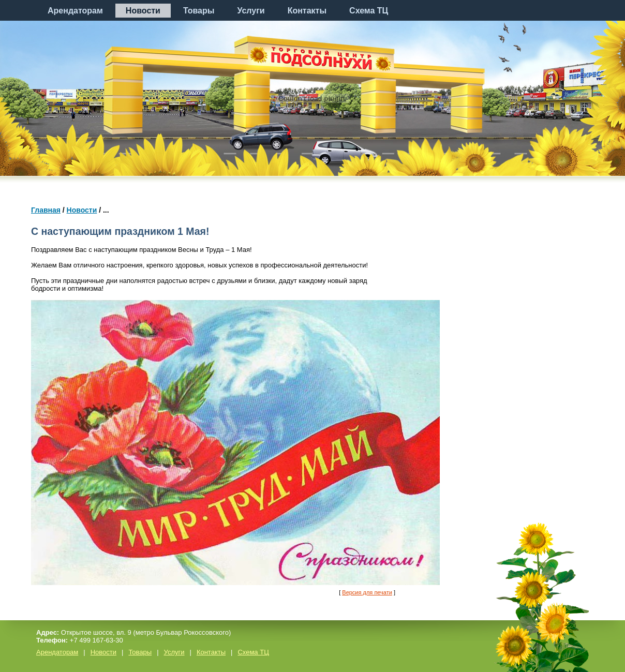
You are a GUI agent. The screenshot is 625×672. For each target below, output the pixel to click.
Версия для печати (367, 592)
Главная (46, 210)
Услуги (251, 11)
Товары (199, 11)
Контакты (307, 11)
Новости (143, 11)
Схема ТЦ (369, 11)
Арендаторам (75, 11)
